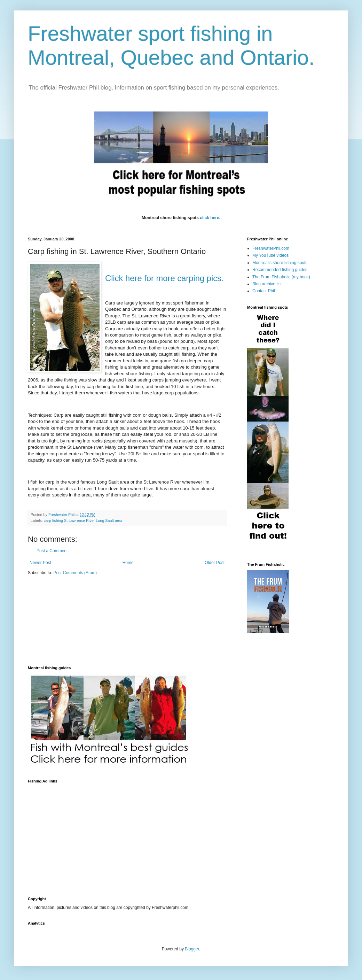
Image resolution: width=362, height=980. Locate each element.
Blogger (192, 949)
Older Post (215, 563)
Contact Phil (264, 291)
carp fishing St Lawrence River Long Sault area (83, 520)
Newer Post (40, 563)
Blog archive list (267, 284)
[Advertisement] (109, 836)
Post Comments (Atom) (75, 573)
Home (128, 563)
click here (209, 218)
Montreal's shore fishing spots (280, 263)
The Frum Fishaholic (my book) (281, 277)
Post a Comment (52, 551)
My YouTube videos (270, 255)
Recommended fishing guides (280, 270)
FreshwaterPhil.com (271, 248)
